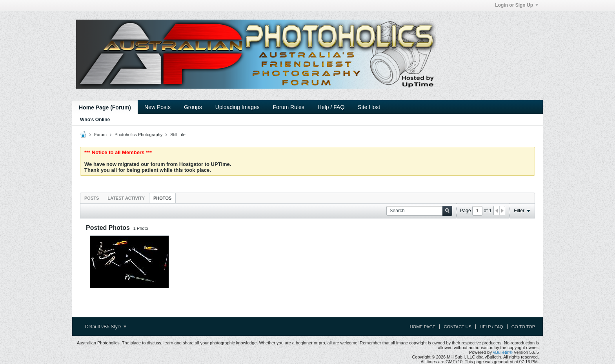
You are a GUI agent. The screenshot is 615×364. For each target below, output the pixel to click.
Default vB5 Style (106, 327)
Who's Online (95, 120)
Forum (100, 135)
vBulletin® (503, 352)
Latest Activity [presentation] (126, 198)
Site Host (369, 107)
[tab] (92, 198)
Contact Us (458, 327)
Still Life (178, 135)
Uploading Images (237, 107)
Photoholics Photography (138, 135)
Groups (193, 107)
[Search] (419, 211)
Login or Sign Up (517, 5)
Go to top (523, 327)
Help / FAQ (331, 107)
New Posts (157, 107)
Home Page (423, 327)
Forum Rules (289, 107)
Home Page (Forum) (105, 107)
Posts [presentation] (92, 198)
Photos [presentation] (162, 198)
